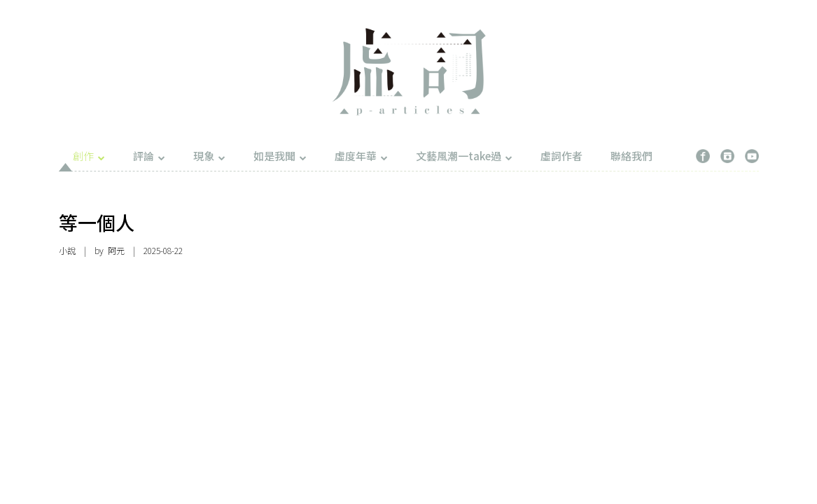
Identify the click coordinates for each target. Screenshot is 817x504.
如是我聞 (280, 156)
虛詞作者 (561, 156)
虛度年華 (361, 156)
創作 (89, 156)
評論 (149, 156)
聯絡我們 (631, 156)
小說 (67, 250)
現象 (209, 156)
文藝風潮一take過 (464, 156)
